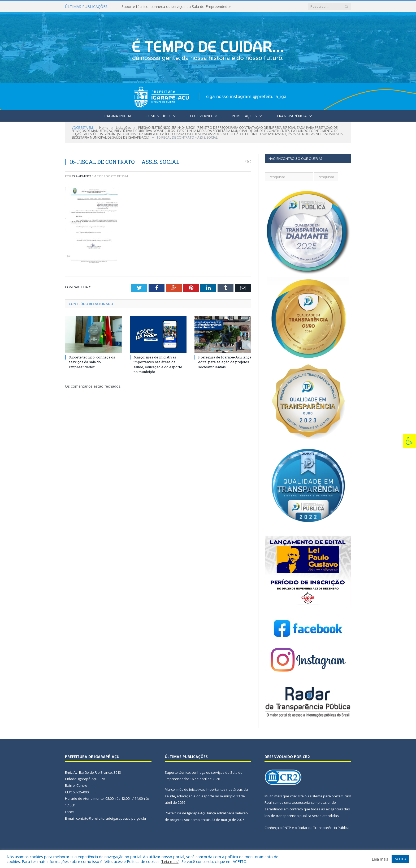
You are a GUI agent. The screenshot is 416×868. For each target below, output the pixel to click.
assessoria (301, 802)
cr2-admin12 (81, 176)
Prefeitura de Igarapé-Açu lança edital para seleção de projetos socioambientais (225, 362)
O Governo (201, 116)
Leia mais (170, 861)
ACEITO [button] (400, 859)
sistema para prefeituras (330, 796)
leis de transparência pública (288, 816)
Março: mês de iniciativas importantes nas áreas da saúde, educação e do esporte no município (158, 364)
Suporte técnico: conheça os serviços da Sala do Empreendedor (176, 7)
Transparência (292, 116)
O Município (158, 116)
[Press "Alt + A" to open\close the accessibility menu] (409, 441)
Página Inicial (118, 116)
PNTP (287, 828)
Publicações (244, 116)
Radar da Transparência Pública (324, 828)
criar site (297, 796)
